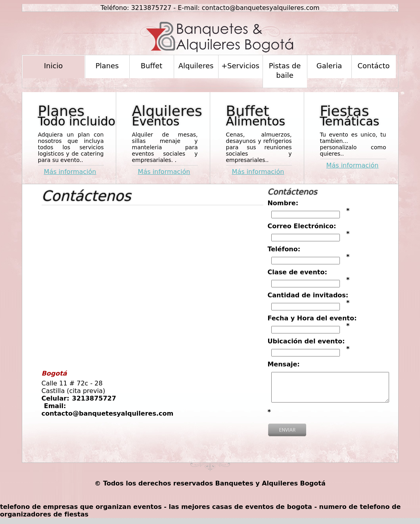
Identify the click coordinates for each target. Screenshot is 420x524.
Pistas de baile (285, 70)
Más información (70, 172)
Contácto (373, 66)
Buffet (152, 66)
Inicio (54, 66)
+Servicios (240, 66)
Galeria (329, 66)
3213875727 (151, 8)
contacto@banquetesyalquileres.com (261, 8)
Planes (107, 66)
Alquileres (196, 66)
